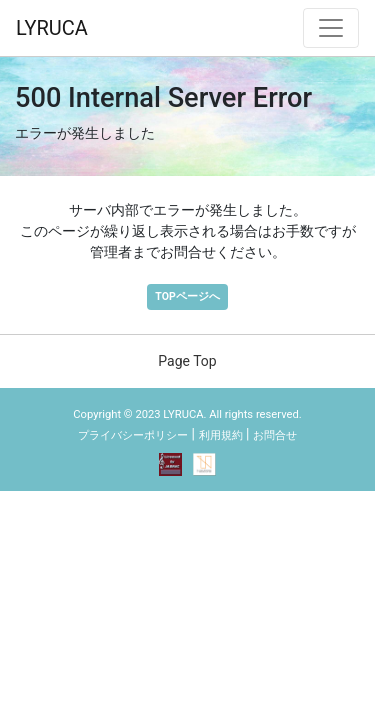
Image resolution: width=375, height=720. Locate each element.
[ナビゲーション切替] (331, 28)
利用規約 (221, 435)
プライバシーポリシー (133, 435)
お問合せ (275, 435)
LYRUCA (52, 28)
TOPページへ (187, 296)
